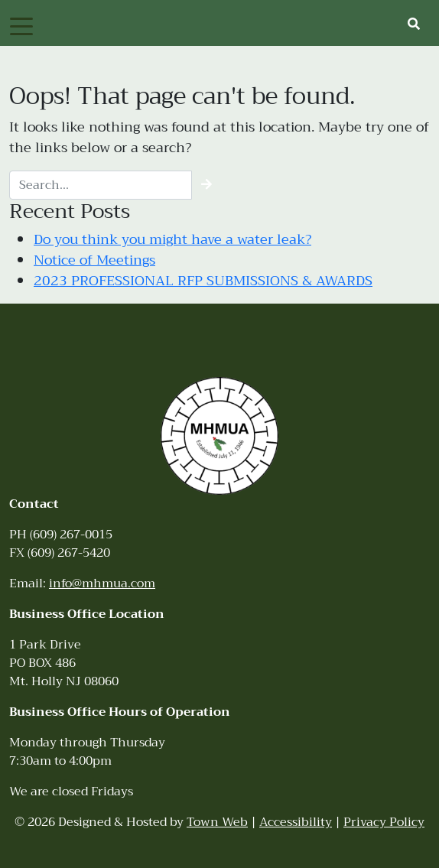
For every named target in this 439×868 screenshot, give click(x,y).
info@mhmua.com (102, 584)
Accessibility (296, 822)
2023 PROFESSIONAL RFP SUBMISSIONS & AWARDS (203, 281)
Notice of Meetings (94, 260)
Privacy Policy (384, 822)
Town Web (217, 822)
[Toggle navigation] (21, 25)
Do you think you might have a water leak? (172, 239)
